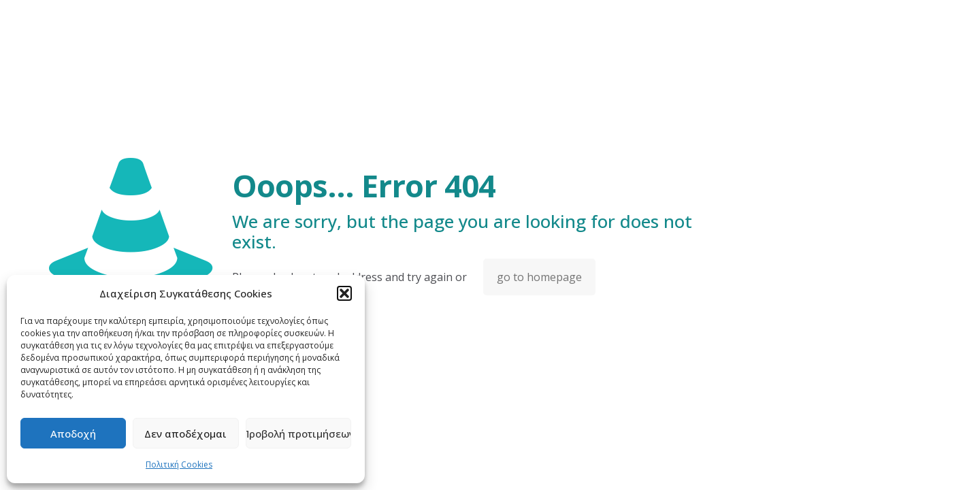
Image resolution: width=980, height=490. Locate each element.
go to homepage (539, 277)
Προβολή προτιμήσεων (298, 434)
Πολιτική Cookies (179, 464)
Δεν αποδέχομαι (185, 434)
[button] (344, 293)
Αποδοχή (73, 434)
